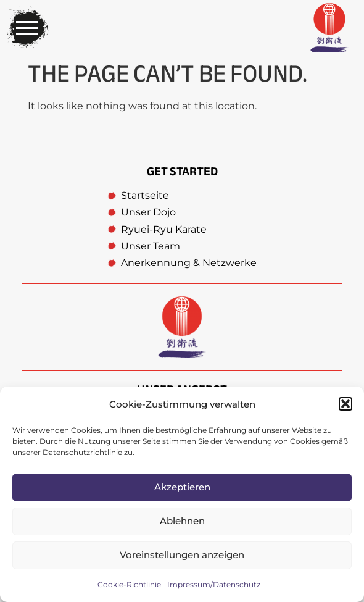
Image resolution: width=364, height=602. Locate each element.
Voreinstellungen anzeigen (182, 555)
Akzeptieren (182, 487)
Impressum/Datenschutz (214, 584)
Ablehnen (182, 521)
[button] (345, 404)
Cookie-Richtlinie (129, 584)
